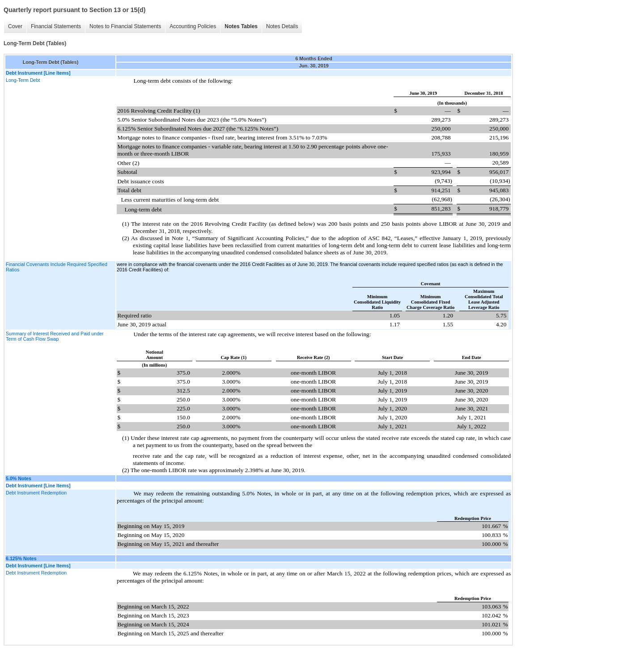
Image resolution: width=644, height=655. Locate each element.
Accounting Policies (193, 26)
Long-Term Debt (23, 80)
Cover (15, 26)
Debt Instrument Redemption (36, 493)
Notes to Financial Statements (125, 26)
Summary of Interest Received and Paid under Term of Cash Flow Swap (55, 336)
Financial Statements (56, 26)
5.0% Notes (19, 478)
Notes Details (282, 26)
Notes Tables (241, 26)
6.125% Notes (21, 558)
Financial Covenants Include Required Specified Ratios (57, 267)
